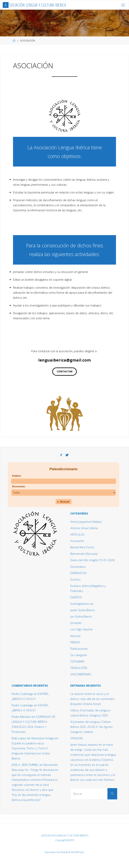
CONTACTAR (65, 371)
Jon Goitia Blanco (81, 616)
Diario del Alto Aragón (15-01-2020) (92, 560)
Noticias (75, 636)
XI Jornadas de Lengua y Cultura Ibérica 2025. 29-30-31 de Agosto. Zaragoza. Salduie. (92, 727)
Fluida (64, 852)
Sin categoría (78, 655)
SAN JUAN (76, 738)
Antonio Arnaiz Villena (84, 528)
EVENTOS (76, 597)
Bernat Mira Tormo (82, 547)
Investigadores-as (82, 604)
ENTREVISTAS (78, 573)
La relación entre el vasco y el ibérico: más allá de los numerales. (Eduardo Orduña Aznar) (93, 699)
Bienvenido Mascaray (84, 554)
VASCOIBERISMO (81, 674)
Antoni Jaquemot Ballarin (86, 522)
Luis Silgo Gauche (81, 629)
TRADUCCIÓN (79, 668)
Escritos (75, 579)
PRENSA (75, 642)
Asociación (77, 541)
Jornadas (76, 623)
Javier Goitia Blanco (83, 610)
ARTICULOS (77, 535)
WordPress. (78, 852)
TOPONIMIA (78, 661)
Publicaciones (79, 649)
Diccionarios (78, 567)
